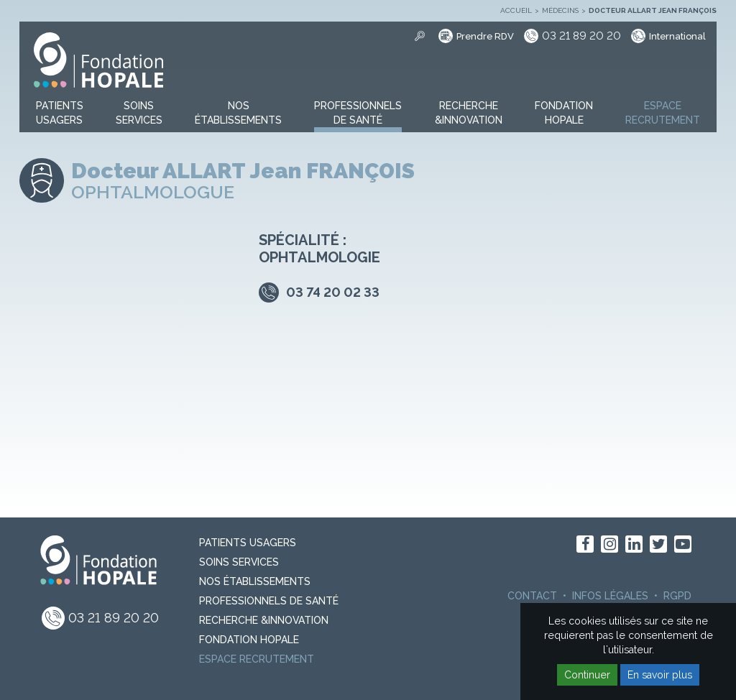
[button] (60, 114)
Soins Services (239, 562)
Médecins (560, 10)
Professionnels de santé (269, 601)
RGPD (677, 596)
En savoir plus (660, 675)
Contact (532, 596)
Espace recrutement (257, 659)
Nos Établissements (255, 581)
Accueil (516, 10)
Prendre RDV (485, 36)
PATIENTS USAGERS (248, 543)
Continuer (587, 675)
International (677, 36)
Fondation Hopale (249, 640)
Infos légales (610, 596)
